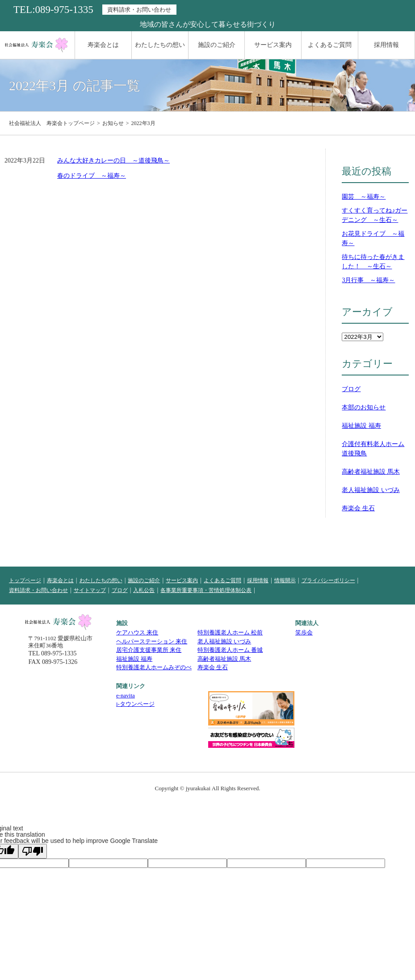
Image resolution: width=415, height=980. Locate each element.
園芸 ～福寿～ (364, 197)
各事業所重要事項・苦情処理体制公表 (206, 590)
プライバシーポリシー (328, 580)
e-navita (126, 695)
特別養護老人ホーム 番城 (230, 650)
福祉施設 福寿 (361, 426)
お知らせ (113, 123)
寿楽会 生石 (358, 508)
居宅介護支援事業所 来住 (149, 650)
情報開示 (285, 580)
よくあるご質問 (330, 45)
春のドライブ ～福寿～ (92, 176)
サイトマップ (90, 590)
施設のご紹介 (217, 45)
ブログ (351, 389)
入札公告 (144, 590)
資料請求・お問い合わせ (139, 10)
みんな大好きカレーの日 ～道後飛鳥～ (113, 161)
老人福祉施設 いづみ (371, 490)
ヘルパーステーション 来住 (152, 641)
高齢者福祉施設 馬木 (371, 472)
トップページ (25, 580)
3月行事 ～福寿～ (368, 280)
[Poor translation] (33, 851)
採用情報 (386, 45)
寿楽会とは (103, 45)
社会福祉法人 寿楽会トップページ (52, 123)
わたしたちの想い (160, 45)
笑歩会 (304, 632)
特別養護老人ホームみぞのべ (154, 667)
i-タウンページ (135, 704)
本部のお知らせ (364, 407)
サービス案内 (273, 45)
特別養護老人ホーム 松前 (230, 632)
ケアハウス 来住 (137, 632)
